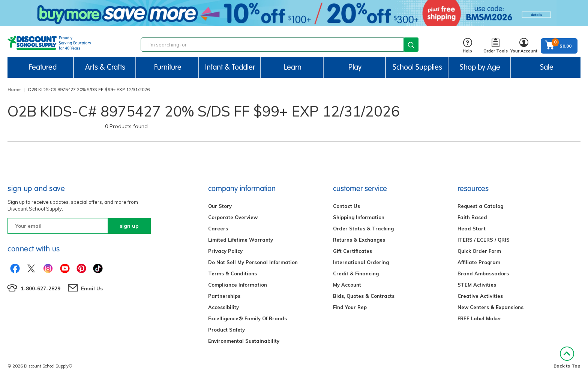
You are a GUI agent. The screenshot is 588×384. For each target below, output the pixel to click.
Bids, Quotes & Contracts (364, 296)
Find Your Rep (350, 307)
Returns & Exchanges (359, 240)
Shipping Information (359, 217)
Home (14, 89)
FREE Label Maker (479, 318)
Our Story (220, 206)
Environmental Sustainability (244, 341)
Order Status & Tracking (363, 229)
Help (467, 46)
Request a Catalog (480, 206)
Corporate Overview (233, 217)
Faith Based (472, 217)
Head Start (472, 229)
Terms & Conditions (232, 273)
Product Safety (226, 330)
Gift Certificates (352, 251)
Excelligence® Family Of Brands (247, 318)
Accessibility (223, 307)
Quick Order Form (479, 251)
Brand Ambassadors (483, 273)
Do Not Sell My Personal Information (253, 262)
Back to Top (567, 358)
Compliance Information (238, 285)
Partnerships (224, 296)
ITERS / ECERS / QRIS (484, 240)
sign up (129, 226)
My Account (347, 285)
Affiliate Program (479, 262)
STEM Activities (477, 285)
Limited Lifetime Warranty (241, 240)
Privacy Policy (225, 251)
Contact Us (346, 206)
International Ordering (361, 262)
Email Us (92, 288)
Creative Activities (480, 296)
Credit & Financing (356, 273)
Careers (218, 229)
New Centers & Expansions (490, 307)
